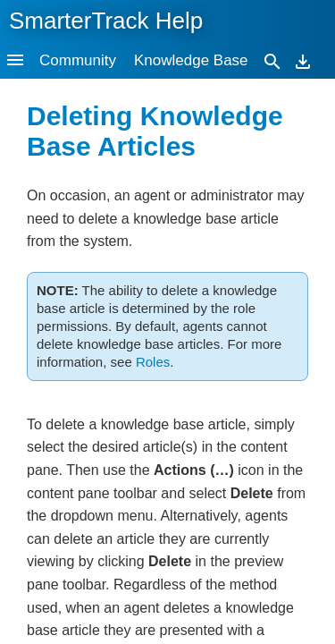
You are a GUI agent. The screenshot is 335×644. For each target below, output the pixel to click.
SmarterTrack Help (106, 21)
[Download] (303, 60)
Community (78, 60)
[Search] (272, 60)
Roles (153, 362)
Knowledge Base (191, 60)
